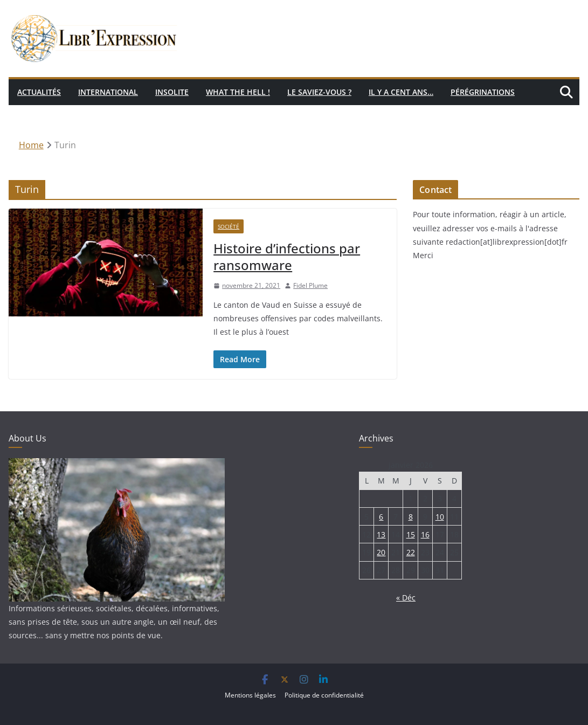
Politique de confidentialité (324, 695)
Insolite (172, 92)
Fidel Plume (310, 285)
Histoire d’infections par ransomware (287, 257)
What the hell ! (238, 92)
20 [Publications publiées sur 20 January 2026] (381, 552)
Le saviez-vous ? (319, 92)
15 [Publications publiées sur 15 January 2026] (411, 534)
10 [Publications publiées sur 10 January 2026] (440, 517)
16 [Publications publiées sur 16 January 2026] (425, 534)
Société (229, 226)
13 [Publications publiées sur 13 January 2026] (381, 534)
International (108, 92)
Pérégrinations (483, 92)
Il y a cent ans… (401, 92)
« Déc (406, 598)
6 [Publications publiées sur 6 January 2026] (381, 517)
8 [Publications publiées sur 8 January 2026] (411, 517)
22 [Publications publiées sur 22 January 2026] (411, 552)
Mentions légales (250, 695)
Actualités (39, 92)
